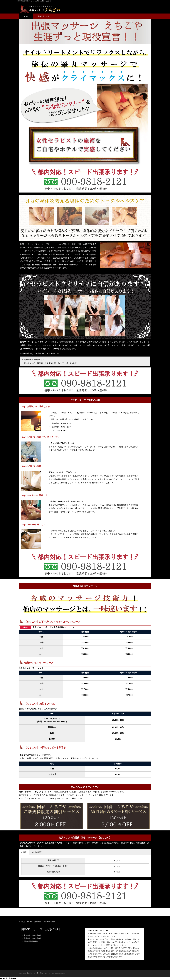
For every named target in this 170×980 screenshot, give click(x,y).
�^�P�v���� (8, 978)
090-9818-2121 (63, 430)
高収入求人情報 (43, 16)
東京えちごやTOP (25, 922)
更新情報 (38, 922)
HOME (26, 16)
